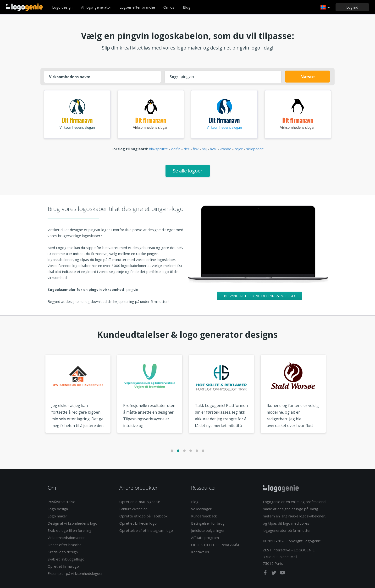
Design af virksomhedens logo (72, 523)
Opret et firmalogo (63, 566)
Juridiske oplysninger (208, 531)
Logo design (62, 7)
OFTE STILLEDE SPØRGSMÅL (215, 545)
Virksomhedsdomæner (66, 538)
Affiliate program (205, 538)
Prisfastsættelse (61, 502)
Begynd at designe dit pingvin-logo (259, 296)
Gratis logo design (63, 552)
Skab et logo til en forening (69, 531)
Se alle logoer (188, 171)
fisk (196, 149)
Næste (307, 77)
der (187, 149)
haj (204, 149)
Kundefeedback (204, 516)
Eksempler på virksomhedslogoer (75, 574)
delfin (176, 149)
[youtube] (282, 574)
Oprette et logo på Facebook (143, 516)
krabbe (226, 149)
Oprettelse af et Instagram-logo (146, 531)
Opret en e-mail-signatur (140, 502)
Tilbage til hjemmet (24, 7)
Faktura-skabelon (133, 509)
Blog (187, 7)
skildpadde (255, 149)
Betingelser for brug (208, 523)
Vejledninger (201, 509)
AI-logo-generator (96, 7)
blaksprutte (158, 149)
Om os (169, 7)
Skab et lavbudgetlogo (66, 559)
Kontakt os (200, 552)
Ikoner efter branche (65, 545)
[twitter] (274, 574)
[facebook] (266, 574)
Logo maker (57, 516)
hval (213, 149)
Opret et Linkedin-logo (138, 523)
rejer (239, 149)
